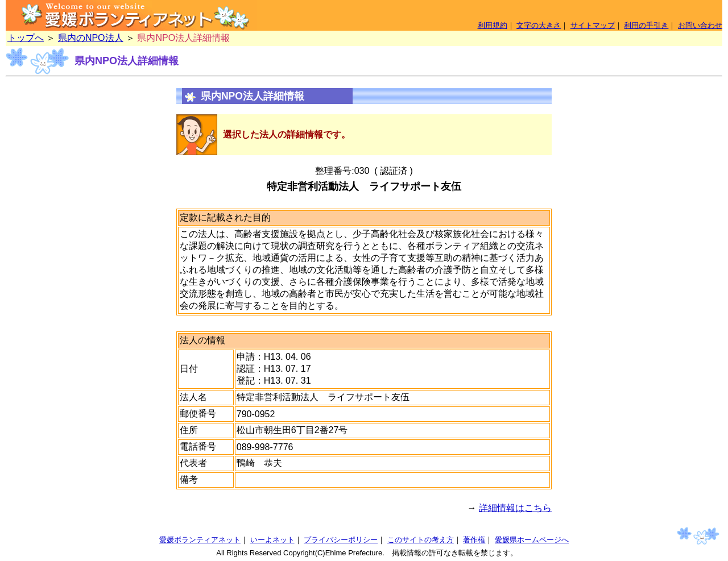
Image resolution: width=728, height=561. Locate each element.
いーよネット (272, 540)
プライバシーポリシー (341, 540)
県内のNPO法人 (91, 38)
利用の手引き (646, 25)
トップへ (26, 38)
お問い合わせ (700, 25)
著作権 (474, 540)
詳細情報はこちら (515, 508)
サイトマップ (593, 25)
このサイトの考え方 (421, 540)
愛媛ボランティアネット (200, 540)
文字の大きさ (539, 25)
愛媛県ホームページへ (532, 540)
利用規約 (493, 25)
